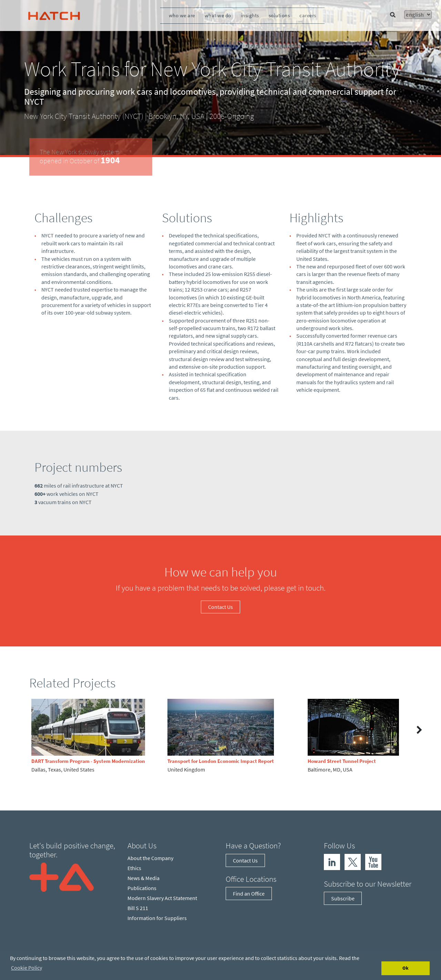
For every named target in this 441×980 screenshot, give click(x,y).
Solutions (279, 15)
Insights (250, 15)
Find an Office (249, 894)
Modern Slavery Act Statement (162, 898)
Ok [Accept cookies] (406, 968)
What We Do (218, 15)
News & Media (143, 878)
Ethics (134, 868)
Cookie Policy (27, 968)
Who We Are (182, 15)
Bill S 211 (138, 908)
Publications (142, 888)
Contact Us (220, 607)
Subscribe (343, 898)
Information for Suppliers (157, 918)
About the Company (150, 858)
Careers (308, 15)
